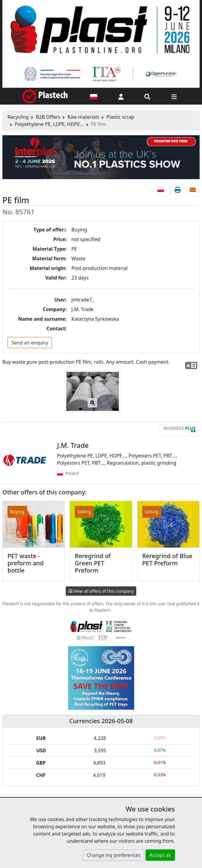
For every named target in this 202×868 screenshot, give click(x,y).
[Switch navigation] (174, 96)
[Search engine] (147, 96)
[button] (121, 96)
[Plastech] (45, 96)
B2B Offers (48, 117)
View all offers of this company (101, 591)
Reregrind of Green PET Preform (93, 563)
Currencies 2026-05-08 (101, 721)
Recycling (18, 117)
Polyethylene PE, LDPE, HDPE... (49, 124)
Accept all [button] (160, 855)
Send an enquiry (30, 343)
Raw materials (83, 117)
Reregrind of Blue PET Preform (167, 559)
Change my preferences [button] (113, 855)
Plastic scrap (120, 117)
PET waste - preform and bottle (26, 563)
